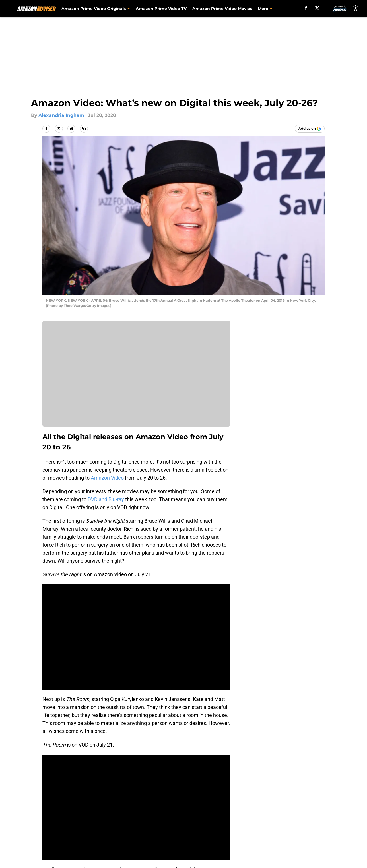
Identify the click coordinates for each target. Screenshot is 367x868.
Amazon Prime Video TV (161, 9)
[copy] (84, 129)
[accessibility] (356, 8)
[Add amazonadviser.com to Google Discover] (310, 129)
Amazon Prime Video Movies (222, 9)
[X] (317, 8)
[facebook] (306, 8)
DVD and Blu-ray (106, 499)
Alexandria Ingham (61, 115)
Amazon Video (107, 478)
